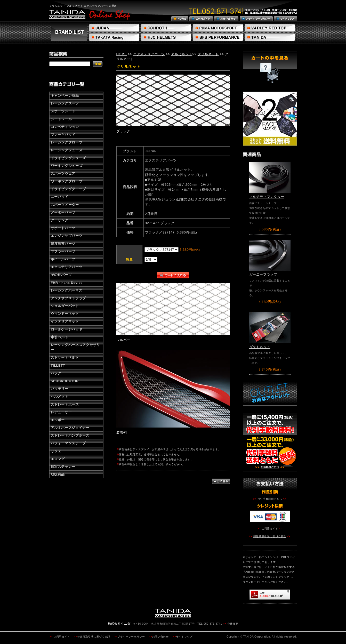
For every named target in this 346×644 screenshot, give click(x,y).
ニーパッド (60, 197)
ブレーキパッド (63, 135)
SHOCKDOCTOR (65, 381)
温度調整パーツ (63, 244)
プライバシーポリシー (131, 637)
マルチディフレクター (267, 197)
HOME (122, 54)
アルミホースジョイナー (70, 428)
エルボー (58, 420)
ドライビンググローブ (68, 189)
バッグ (56, 373)
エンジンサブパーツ (67, 236)
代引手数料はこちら (270, 499)
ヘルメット (60, 396)
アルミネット (182, 54)
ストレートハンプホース (70, 435)
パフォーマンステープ (68, 443)
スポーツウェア (63, 174)
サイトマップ (184, 637)
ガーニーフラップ (263, 274)
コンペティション (65, 127)
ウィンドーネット (65, 314)
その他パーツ (61, 275)
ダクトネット (260, 347)
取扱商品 (58, 474)
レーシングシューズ (67, 150)
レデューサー (61, 412)
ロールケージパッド (67, 329)
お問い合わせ (160, 637)
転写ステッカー (63, 467)
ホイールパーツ (63, 259)
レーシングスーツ (65, 103)
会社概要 (233, 624)
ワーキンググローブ (67, 181)
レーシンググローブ (67, 142)
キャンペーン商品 (65, 96)
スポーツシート (63, 111)
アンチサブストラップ (68, 298)
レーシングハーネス (67, 290)
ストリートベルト (65, 357)
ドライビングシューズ (68, 158)
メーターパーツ (63, 212)
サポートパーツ (63, 228)
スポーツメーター (65, 205)
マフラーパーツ (63, 251)
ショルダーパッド (65, 306)
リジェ (56, 451)
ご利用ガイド (270, 529)
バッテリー (60, 389)
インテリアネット (65, 321)
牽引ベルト (60, 337)
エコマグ (58, 459)
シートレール (61, 119)
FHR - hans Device (67, 283)
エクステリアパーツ (67, 267)
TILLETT (58, 365)
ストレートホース (65, 404)
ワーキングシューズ (67, 166)
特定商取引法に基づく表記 (270, 536)
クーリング (60, 220)
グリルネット (208, 54)
